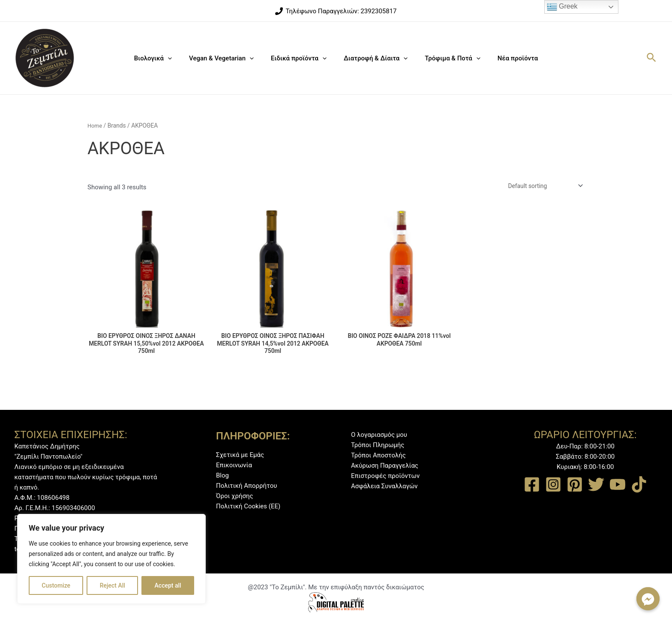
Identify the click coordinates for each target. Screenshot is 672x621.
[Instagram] (553, 485)
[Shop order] (540, 187)
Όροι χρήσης (235, 496)
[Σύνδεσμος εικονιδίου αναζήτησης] (652, 58)
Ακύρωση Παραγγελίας (385, 466)
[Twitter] (596, 485)
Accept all (168, 585)
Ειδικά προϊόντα (301, 58)
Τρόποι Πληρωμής (378, 445)
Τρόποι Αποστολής (378, 456)
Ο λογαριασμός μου (379, 435)
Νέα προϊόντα (507, 58)
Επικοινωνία (234, 465)
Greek (562, 7)
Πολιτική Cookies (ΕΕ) (248, 506)
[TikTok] (639, 485)
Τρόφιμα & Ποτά (446, 58)
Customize (56, 585)
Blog (222, 475)
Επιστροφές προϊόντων (385, 476)
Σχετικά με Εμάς (240, 455)
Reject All (112, 585)
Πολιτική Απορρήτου (246, 486)
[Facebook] (532, 485)
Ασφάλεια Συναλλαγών (384, 487)
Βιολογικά (164, 58)
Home (95, 125)
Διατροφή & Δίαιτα (373, 58)
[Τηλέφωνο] (336, 11)
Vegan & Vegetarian (228, 58)
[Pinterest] (575, 485)
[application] (178, 58)
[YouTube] (618, 485)
